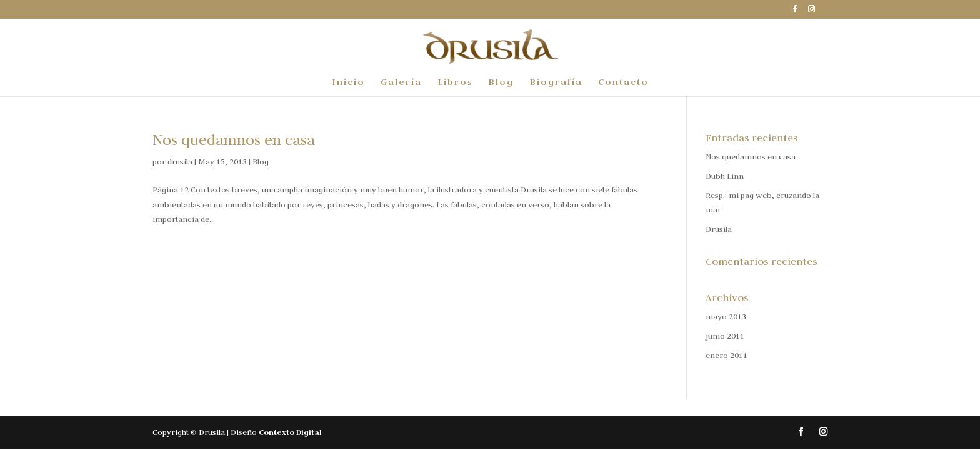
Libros (455, 82)
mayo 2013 (726, 316)
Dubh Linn (725, 176)
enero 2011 (727, 355)
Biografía (556, 82)
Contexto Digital (290, 432)
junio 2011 (725, 336)
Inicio (348, 82)
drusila (180, 161)
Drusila (719, 229)
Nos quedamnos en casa (234, 140)
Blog (501, 82)
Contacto (623, 82)
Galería (401, 82)
